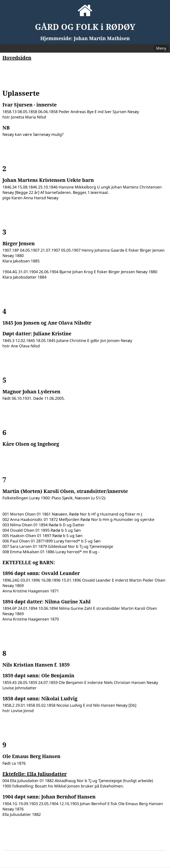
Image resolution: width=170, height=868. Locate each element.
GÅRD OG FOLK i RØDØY (85, 27)
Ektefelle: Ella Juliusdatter (35, 774)
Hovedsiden (17, 58)
